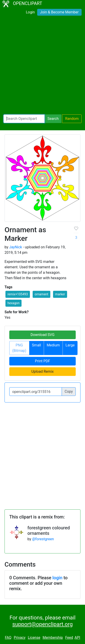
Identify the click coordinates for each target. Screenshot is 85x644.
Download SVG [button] (43, 335)
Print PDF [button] (42, 361)
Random (72, 119)
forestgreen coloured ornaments (49, 530)
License (34, 638)
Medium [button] (53, 345)
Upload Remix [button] (42, 371)
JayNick (16, 247)
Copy (69, 391)
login (57, 578)
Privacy (20, 638)
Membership (53, 638)
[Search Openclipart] (24, 119)
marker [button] (60, 294)
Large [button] (70, 345)
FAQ (8, 638)
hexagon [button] (13, 303)
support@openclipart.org (42, 624)
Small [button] (36, 345)
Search (53, 119)
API (77, 638)
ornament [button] (41, 294)
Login (30, 12)
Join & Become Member (59, 12)
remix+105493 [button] (18, 294)
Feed (69, 638)
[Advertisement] (42, 66)
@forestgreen (43, 539)
